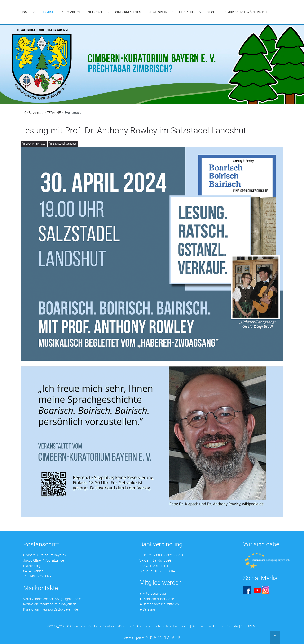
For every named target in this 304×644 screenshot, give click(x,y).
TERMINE (47, 12)
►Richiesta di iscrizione (157, 599)
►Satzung (147, 609)
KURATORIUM (158, 12)
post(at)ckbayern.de (63, 609)
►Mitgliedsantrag (153, 594)
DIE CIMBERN (70, 12)
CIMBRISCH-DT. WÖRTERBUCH (246, 12)
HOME (25, 12)
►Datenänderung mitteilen (159, 604)
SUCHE (212, 12)
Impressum (181, 626)
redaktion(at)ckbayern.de (58, 604)
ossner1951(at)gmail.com (62, 599)
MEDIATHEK (187, 12)
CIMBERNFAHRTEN (128, 12)
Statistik (232, 626)
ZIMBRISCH (95, 12)
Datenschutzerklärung (208, 626)
